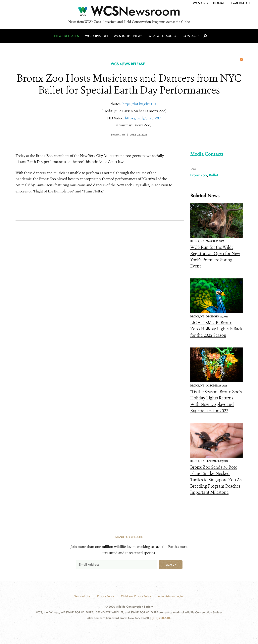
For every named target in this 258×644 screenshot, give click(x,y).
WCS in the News (128, 36)
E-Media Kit (241, 3)
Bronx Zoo (199, 175)
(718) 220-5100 (162, 618)
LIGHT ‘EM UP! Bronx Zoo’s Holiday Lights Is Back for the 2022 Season (216, 329)
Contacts (191, 36)
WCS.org (200, 3)
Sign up (171, 565)
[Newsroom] (129, 12)
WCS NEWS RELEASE (128, 64)
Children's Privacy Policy (136, 596)
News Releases (67, 36)
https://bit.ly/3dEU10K (140, 104)
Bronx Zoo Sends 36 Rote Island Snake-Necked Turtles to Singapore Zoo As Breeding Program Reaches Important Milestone (216, 480)
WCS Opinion (97, 36)
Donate (220, 3)
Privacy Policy (106, 596)
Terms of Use (82, 596)
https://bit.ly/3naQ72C (143, 118)
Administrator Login (170, 596)
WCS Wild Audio (162, 36)
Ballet (213, 175)
